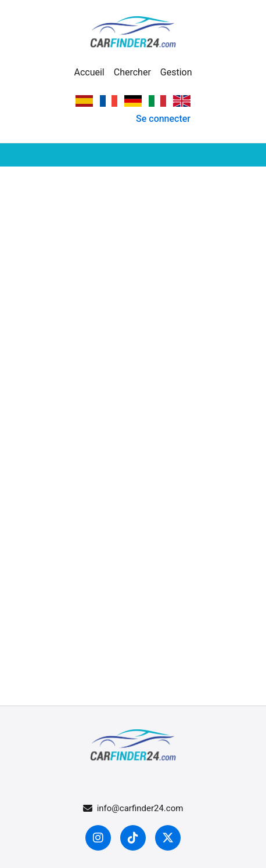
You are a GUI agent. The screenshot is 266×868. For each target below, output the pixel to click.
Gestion (176, 72)
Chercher (132, 72)
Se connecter (163, 119)
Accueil (89, 72)
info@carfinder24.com (133, 808)
